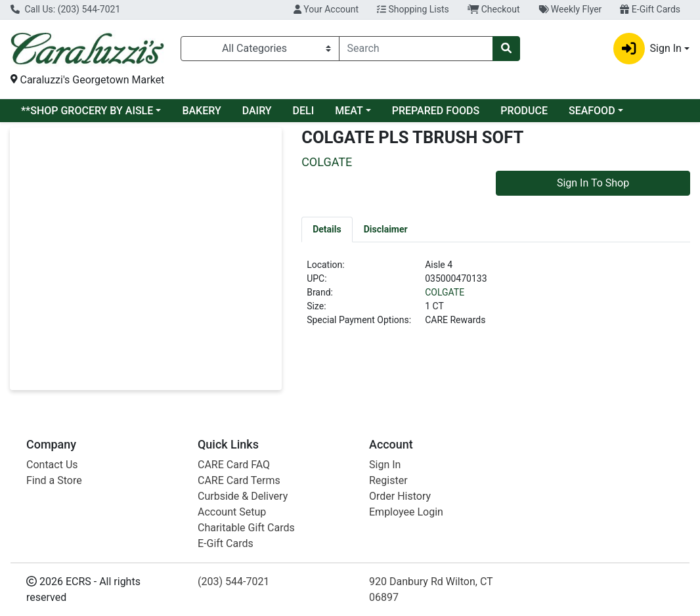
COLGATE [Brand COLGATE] (445, 292)
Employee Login (406, 512)
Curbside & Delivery (243, 496)
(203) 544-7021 (233, 582)
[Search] (416, 49)
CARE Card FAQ (234, 465)
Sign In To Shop (593, 183)
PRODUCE (524, 111)
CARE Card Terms (239, 480)
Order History (400, 496)
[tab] (327, 229)
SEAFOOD (592, 111)
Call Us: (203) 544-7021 (65, 9)
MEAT (349, 111)
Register (388, 480)
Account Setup (232, 512)
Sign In (385, 465)
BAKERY (201, 111)
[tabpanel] (496, 298)
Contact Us (52, 465)
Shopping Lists (413, 9)
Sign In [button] (647, 49)
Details (327, 229)
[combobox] (416, 49)
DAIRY (257, 111)
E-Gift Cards (650, 9)
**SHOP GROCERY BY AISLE (87, 111)
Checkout (494, 9)
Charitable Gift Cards (246, 528)
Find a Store (54, 480)
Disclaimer (386, 229)
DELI (304, 111)
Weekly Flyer (570, 9)
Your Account (326, 9)
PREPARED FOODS (436, 111)
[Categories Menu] (260, 49)
